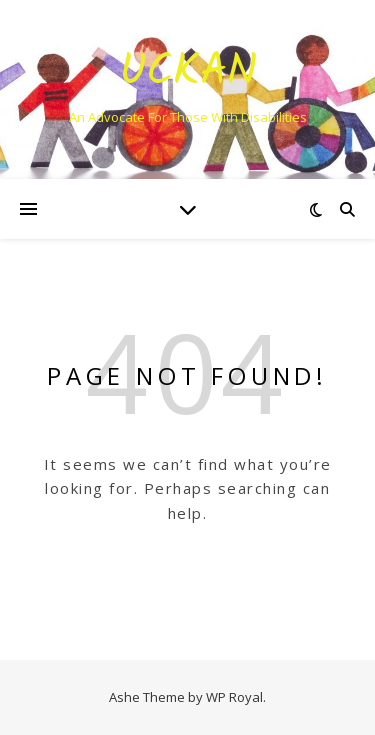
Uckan (188, 72)
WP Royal (234, 697)
